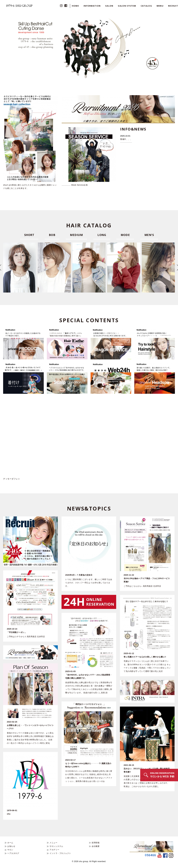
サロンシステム (56, 846)
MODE (125, 235)
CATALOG (146, 6)
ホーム (10, 843)
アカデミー (54, 850)
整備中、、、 (126, 139)
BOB (52, 235)
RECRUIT (173, 6)
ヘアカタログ (13, 853)
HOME (75, 6)
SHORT (29, 235)
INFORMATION (92, 6)
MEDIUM (76, 235)
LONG (102, 235)
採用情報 (96, 843)
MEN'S (149, 235)
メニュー (53, 843)
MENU (160, 6)
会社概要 (96, 846)
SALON (109, 6)
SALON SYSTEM (127, 6)
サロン (10, 850)
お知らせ (11, 846)
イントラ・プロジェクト (60, 853)
